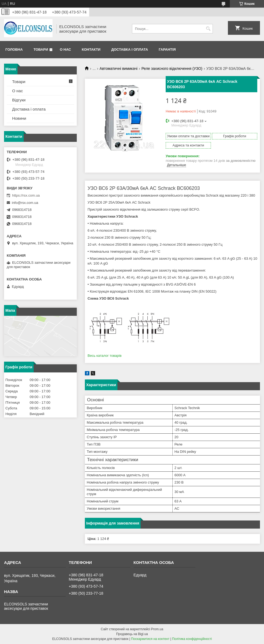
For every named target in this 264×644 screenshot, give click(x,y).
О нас (65, 49)
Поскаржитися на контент (150, 639)
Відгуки (19, 100)
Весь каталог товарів (105, 356)
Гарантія (167, 49)
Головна (14, 49)
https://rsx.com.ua (26, 195)
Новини (19, 118)
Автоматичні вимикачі (119, 68)
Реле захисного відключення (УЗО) (172, 68)
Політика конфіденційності (192, 639)
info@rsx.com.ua (25, 203)
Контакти (91, 49)
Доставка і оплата (130, 49)
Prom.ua (157, 629)
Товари (41, 49)
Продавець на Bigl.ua (132, 634)
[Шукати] (208, 29)
